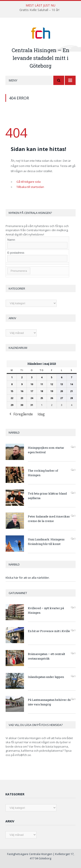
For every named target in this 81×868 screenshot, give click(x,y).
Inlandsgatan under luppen (46, 677)
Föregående (21, 414)
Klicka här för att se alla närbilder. (28, 578)
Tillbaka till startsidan (30, 187)
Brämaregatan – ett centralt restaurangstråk (46, 656)
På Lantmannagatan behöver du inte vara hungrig (49, 702)
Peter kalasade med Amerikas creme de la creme (49, 519)
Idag (41, 414)
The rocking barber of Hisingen (43, 473)
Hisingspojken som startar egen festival (46, 450)
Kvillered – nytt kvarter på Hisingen (46, 610)
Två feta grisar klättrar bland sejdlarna (47, 496)
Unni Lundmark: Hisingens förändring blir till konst (46, 542)
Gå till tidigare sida (29, 182)
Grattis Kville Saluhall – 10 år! (39, 10)
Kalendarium (18, 348)
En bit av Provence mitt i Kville (49, 631)
